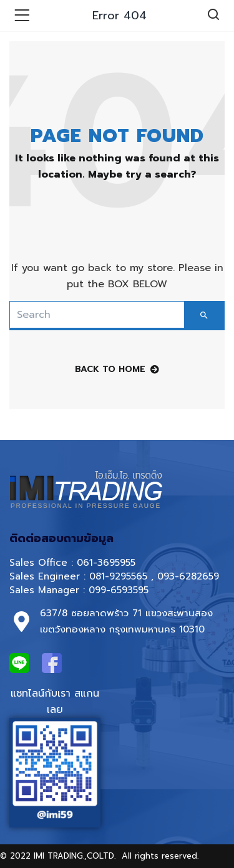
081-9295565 (118, 576)
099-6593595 (120, 590)
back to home (117, 369)
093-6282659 (188, 576)
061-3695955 (106, 563)
